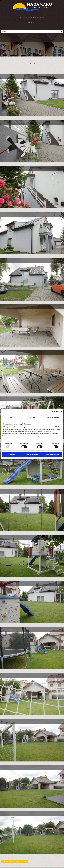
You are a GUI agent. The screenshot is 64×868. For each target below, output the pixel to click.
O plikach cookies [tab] (53, 417)
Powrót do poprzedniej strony (15, 861)
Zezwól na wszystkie (52, 455)
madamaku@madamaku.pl (32, 20)
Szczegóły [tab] (32, 417)
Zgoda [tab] (11, 417)
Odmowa (12, 455)
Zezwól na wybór (32, 455)
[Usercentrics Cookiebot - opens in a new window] (54, 412)
